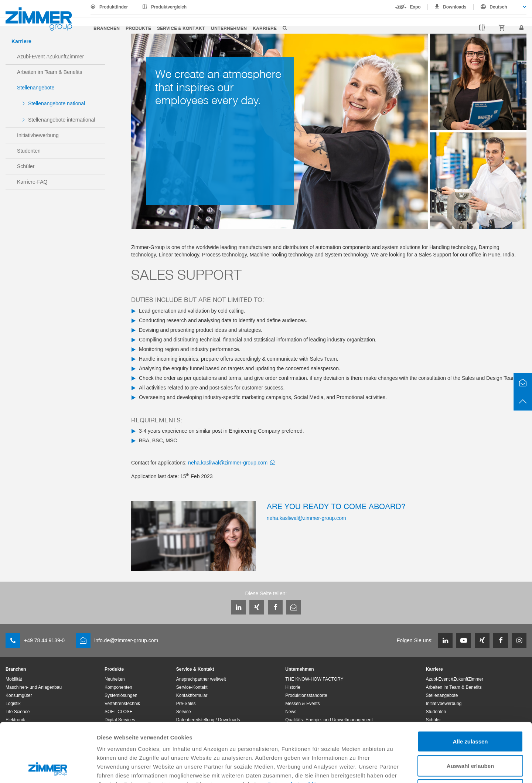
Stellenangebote (36, 88)
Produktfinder (114, 7)
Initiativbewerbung (38, 135)
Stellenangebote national (57, 103)
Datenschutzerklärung (299, 729)
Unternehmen (229, 28)
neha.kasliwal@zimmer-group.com (228, 463)
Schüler (26, 166)
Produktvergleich (169, 7)
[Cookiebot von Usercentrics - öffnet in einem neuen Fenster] (48, 769)
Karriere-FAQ (32, 182)
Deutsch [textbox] (498, 7)
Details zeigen (393, 768)
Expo (415, 7)
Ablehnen (470, 734)
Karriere (265, 28)
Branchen (107, 28)
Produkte (138, 28)
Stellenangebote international (62, 120)
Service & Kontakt (181, 28)
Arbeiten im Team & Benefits (50, 72)
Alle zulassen (470, 686)
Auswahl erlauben (470, 710)
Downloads (455, 7)
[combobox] (500, 7)
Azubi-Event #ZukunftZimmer (50, 57)
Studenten (29, 151)
